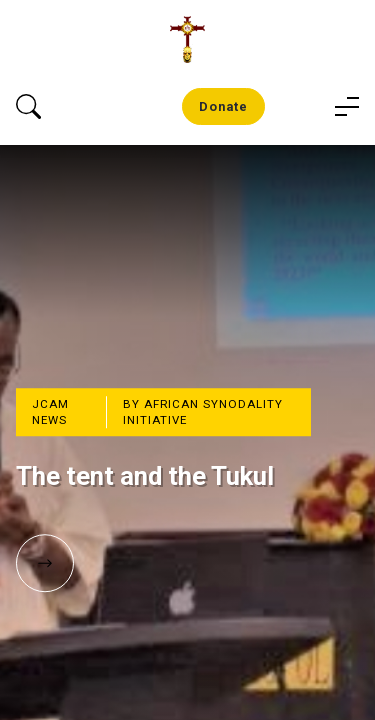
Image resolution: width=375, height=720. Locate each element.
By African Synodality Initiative (203, 412)
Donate (223, 106)
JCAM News (50, 412)
